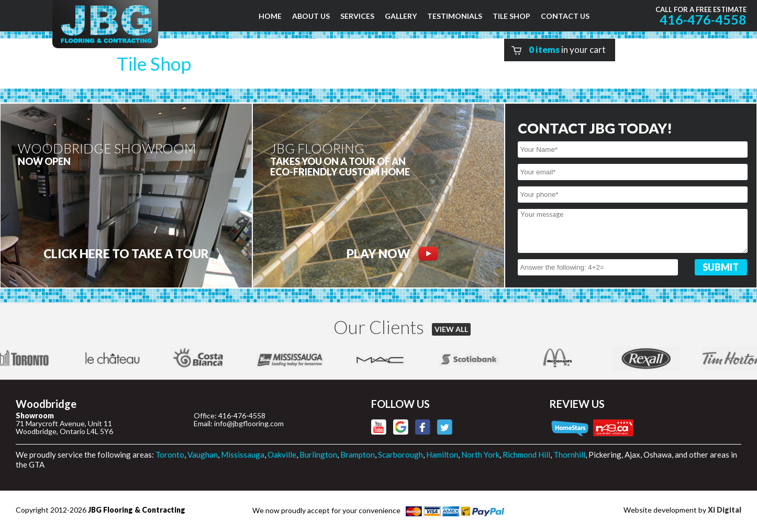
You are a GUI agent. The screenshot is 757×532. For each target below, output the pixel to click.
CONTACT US (565, 16)
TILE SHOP (511, 16)
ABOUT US (311, 16)
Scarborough (400, 455)
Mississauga (243, 455)
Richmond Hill (526, 455)
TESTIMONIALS (455, 16)
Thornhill (569, 455)
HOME (270, 16)
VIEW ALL (451, 329)
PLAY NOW (392, 254)
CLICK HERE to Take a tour (126, 254)
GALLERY (401, 16)
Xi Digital (725, 510)
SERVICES (357, 16)
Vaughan (203, 455)
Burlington (318, 455)
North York (480, 455)
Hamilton (442, 455)
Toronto (170, 455)
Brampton (358, 455)
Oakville (282, 455)
